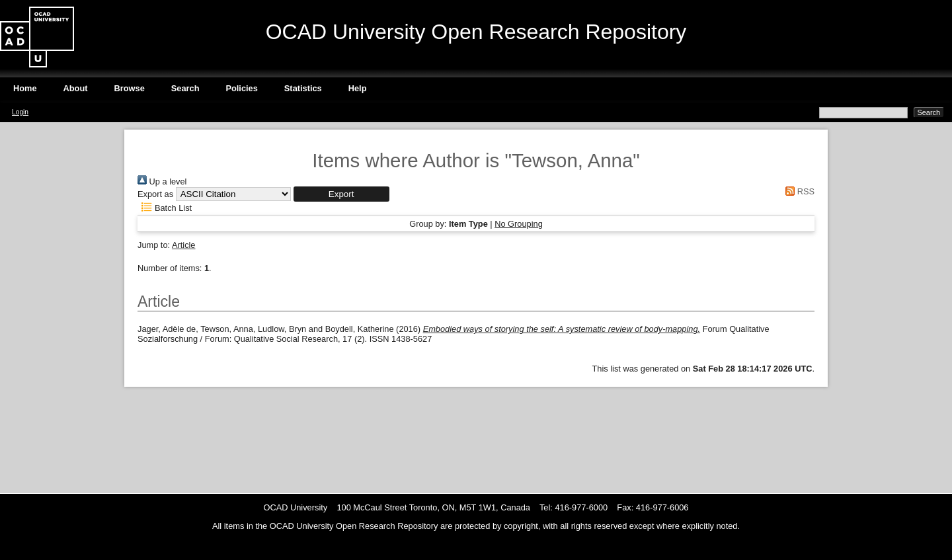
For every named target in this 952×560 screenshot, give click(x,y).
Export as (155, 194)
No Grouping (519, 224)
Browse (130, 88)
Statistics (303, 88)
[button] (341, 194)
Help (358, 88)
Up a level (162, 181)
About (76, 88)
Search (185, 88)
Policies (241, 88)
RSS (798, 191)
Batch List (165, 208)
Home (25, 88)
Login (20, 112)
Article (184, 245)
